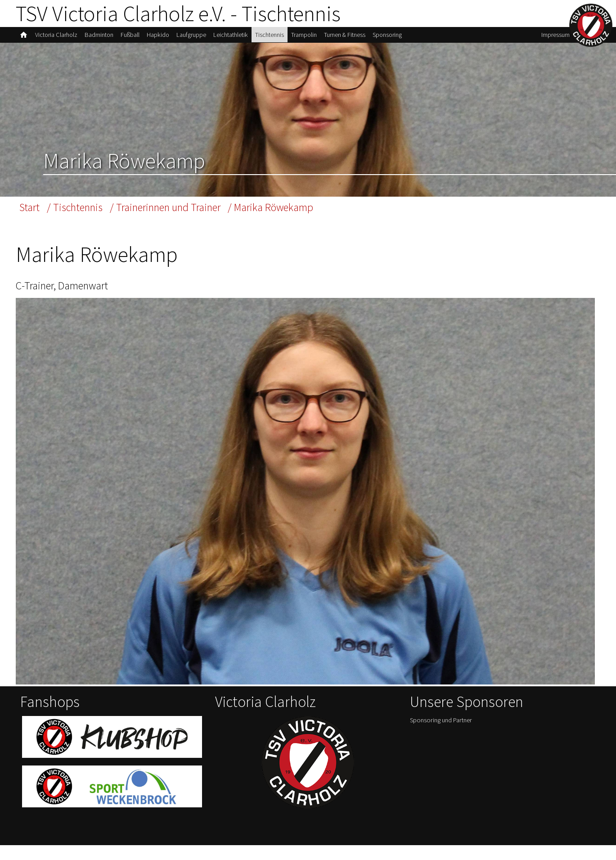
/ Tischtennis (79, 211)
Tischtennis (288, 38)
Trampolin (326, 38)
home (24, 38)
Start (30, 211)
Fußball (139, 38)
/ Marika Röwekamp (298, 211)
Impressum (552, 38)
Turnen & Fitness (371, 38)
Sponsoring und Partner (444, 735)
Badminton (105, 38)
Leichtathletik (247, 38)
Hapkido (168, 38)
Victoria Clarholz (59, 38)
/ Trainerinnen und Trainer (180, 211)
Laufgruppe (204, 38)
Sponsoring (418, 38)
